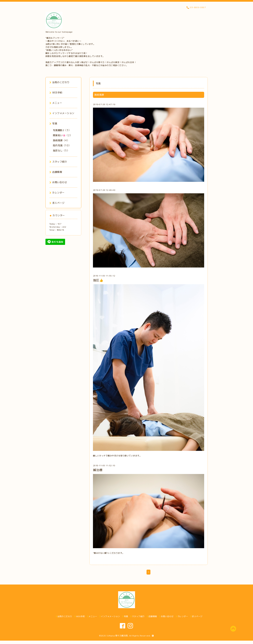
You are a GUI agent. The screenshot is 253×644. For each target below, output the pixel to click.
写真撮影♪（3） (62, 130)
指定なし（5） (61, 150)
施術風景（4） (61, 140)
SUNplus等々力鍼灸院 (117, 636)
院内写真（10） (62, 145)
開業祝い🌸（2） (63, 135)
